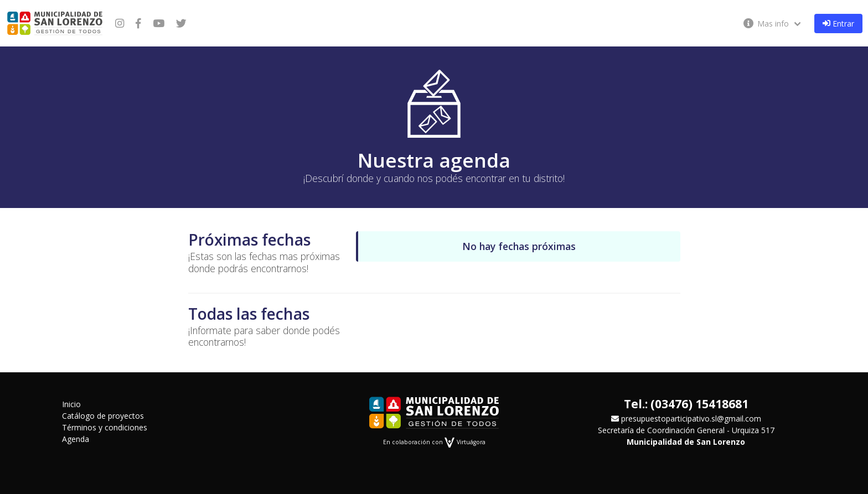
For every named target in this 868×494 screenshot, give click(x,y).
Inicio (71, 404)
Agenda (76, 439)
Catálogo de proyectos (103, 416)
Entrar (838, 24)
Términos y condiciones (105, 427)
